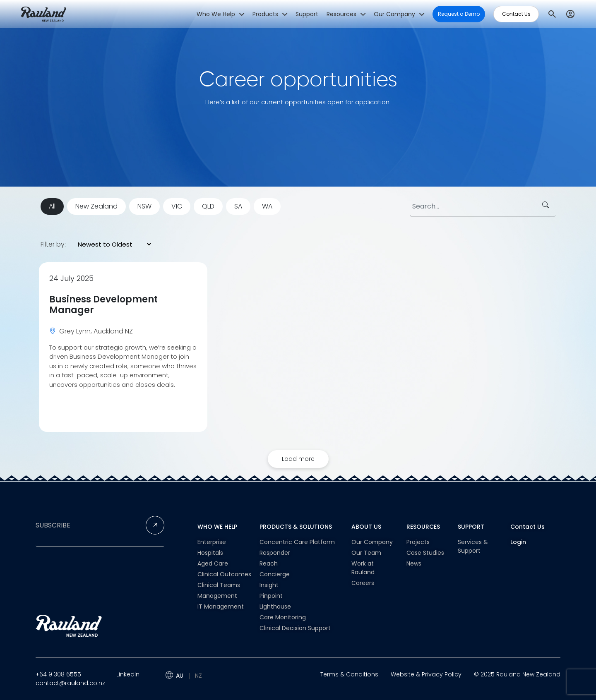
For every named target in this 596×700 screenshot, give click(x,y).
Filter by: (53, 245)
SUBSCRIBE (53, 525)
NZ (198, 676)
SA (238, 206)
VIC (177, 206)
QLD (208, 206)
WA (267, 206)
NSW (144, 206)
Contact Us (528, 527)
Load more (298, 459)
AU (180, 676)
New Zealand (96, 206)
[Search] (483, 206)
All (52, 206)
